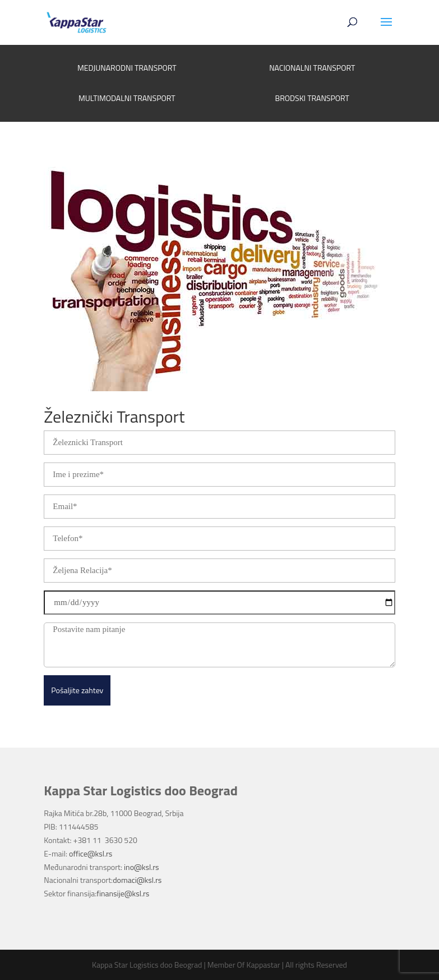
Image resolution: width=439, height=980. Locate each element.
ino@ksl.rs (141, 867)
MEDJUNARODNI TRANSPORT (127, 68)
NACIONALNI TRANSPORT (312, 68)
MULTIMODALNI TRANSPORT (127, 98)
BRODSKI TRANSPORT (312, 98)
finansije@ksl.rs (123, 893)
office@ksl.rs (91, 853)
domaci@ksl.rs (137, 880)
